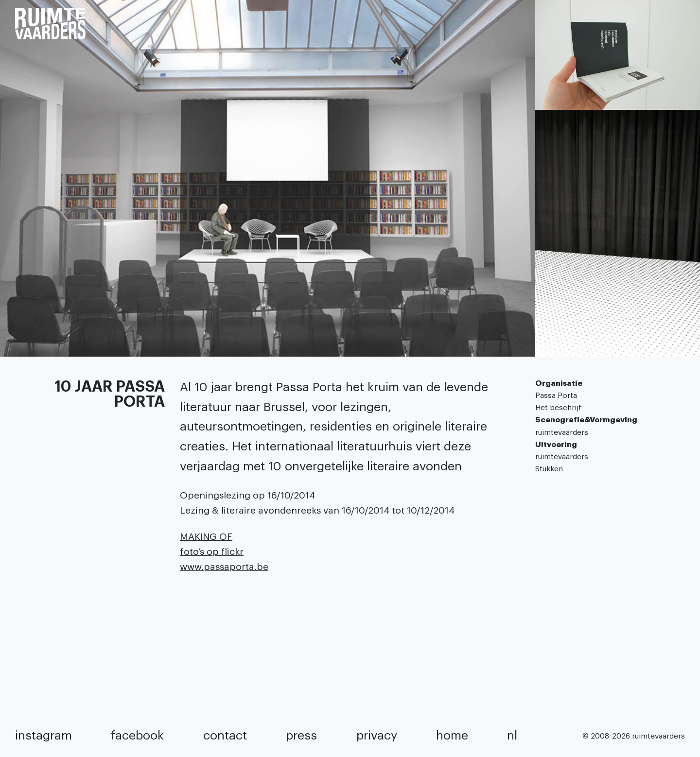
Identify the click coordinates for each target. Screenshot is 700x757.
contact (225, 736)
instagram (44, 736)
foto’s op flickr (212, 552)
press (301, 736)
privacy (377, 736)
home (452, 736)
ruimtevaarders (562, 432)
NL (512, 736)
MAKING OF (206, 537)
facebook (137, 736)
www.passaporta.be (224, 567)
